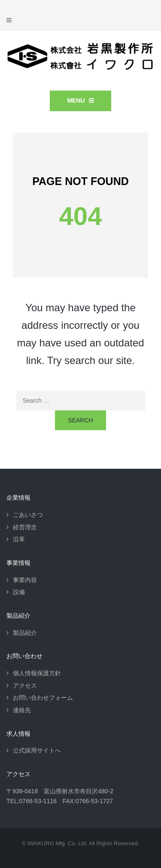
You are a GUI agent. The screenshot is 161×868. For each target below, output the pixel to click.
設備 (19, 592)
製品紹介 (25, 633)
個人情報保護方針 (37, 673)
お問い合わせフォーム (43, 698)
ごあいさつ (28, 515)
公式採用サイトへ (37, 750)
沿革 (19, 539)
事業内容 (25, 580)
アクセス (25, 686)
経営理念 (25, 527)
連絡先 (22, 710)
